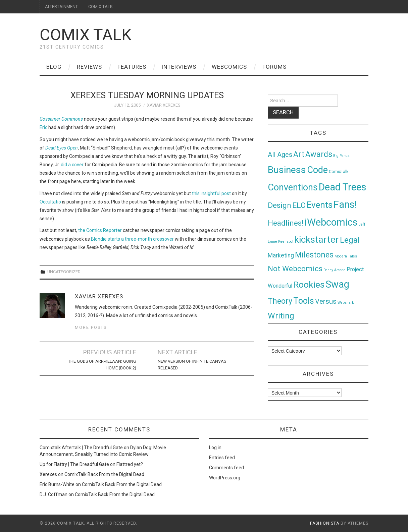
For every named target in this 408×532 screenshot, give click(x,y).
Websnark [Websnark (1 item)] (346, 303)
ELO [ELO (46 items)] (299, 205)
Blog (54, 67)
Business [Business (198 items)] (287, 170)
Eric (43, 127)
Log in (215, 448)
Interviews (179, 67)
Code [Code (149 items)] (317, 170)
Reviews (89, 67)
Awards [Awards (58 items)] (319, 154)
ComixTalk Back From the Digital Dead (104, 474)
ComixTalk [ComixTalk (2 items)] (339, 172)
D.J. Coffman (54, 494)
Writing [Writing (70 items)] (281, 316)
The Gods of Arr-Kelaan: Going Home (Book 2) (102, 365)
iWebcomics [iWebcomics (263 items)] (331, 222)
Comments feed (226, 468)
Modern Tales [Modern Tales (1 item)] (346, 256)
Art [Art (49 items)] (299, 154)
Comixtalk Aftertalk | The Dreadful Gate (81, 448)
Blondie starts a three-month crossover (132, 239)
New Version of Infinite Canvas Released (192, 365)
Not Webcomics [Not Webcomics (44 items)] (295, 269)
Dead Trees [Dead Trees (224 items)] (343, 187)
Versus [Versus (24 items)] (326, 301)
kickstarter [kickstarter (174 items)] (317, 240)
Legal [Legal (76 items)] (350, 240)
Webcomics (229, 67)
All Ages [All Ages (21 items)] (280, 155)
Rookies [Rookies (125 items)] (309, 284)
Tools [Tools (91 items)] (304, 301)
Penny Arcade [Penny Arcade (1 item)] (335, 270)
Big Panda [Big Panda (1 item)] (341, 156)
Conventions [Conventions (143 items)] (293, 187)
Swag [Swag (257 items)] (337, 284)
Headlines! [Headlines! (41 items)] (286, 223)
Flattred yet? (130, 464)
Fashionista (325, 523)
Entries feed (222, 458)
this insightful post (211, 193)
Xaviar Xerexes (164, 105)
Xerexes (48, 474)
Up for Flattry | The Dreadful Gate (74, 464)
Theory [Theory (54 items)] (280, 301)
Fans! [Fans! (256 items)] (345, 204)
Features (132, 67)
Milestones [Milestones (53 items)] (314, 255)
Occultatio (50, 202)
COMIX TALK (100, 7)
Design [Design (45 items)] (279, 205)
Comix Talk (86, 35)
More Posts (91, 327)
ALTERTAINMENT (61, 7)
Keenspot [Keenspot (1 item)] (286, 242)
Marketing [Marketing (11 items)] (281, 255)
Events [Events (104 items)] (320, 205)
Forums (274, 67)
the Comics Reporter (100, 230)
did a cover (72, 165)
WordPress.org (225, 478)
